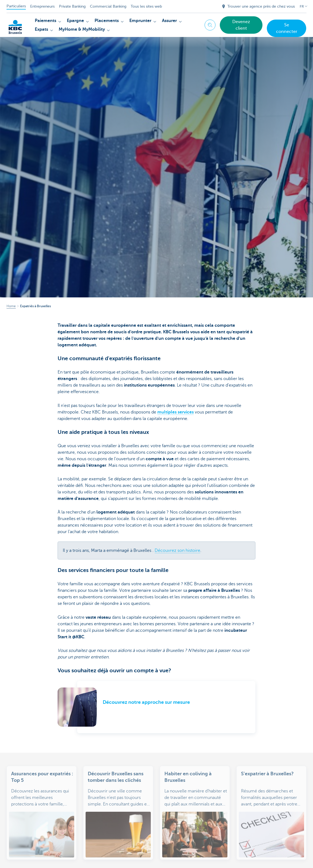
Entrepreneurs (42, 6)
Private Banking (72, 6)
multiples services (176, 412)
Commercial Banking (108, 6)
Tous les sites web (146, 6)
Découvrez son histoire (177, 550)
